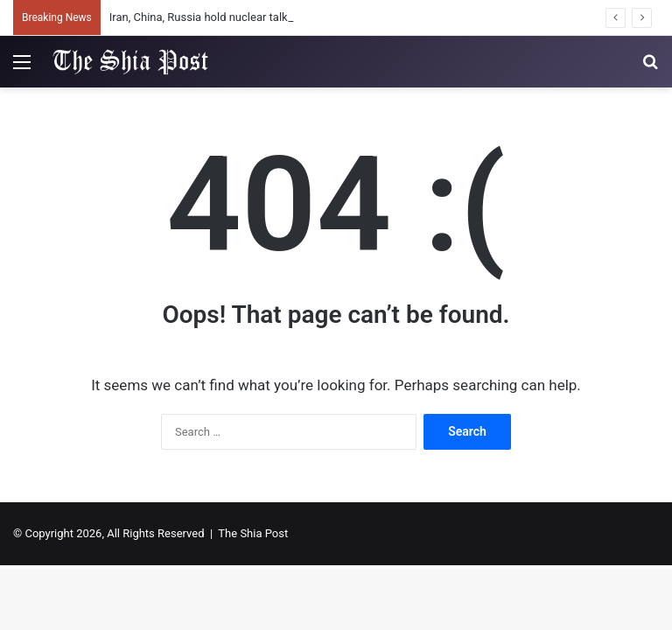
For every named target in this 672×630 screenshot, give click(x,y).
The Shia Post (253, 533)
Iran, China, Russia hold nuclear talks (202, 17)
